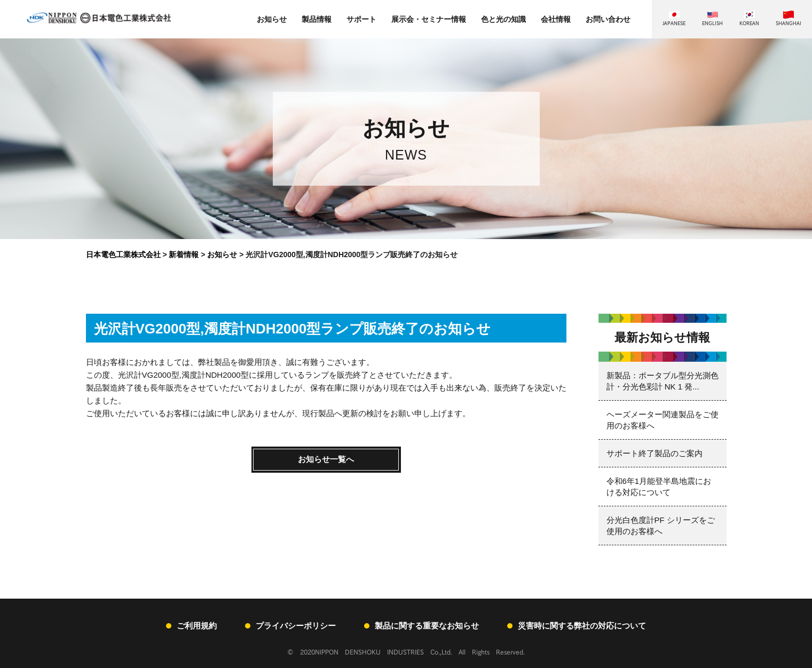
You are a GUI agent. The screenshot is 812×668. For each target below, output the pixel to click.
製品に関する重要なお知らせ (427, 626)
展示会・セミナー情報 (429, 19)
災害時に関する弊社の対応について (582, 626)
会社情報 (556, 19)
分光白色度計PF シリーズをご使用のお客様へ (661, 526)
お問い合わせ (608, 19)
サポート (361, 19)
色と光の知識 (503, 19)
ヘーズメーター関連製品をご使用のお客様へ (663, 420)
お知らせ (272, 19)
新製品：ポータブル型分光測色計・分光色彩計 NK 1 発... (663, 381)
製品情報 (317, 19)
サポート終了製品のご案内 (655, 453)
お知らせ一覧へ (326, 460)
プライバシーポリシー (296, 626)
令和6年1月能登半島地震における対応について (659, 487)
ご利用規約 (197, 626)
